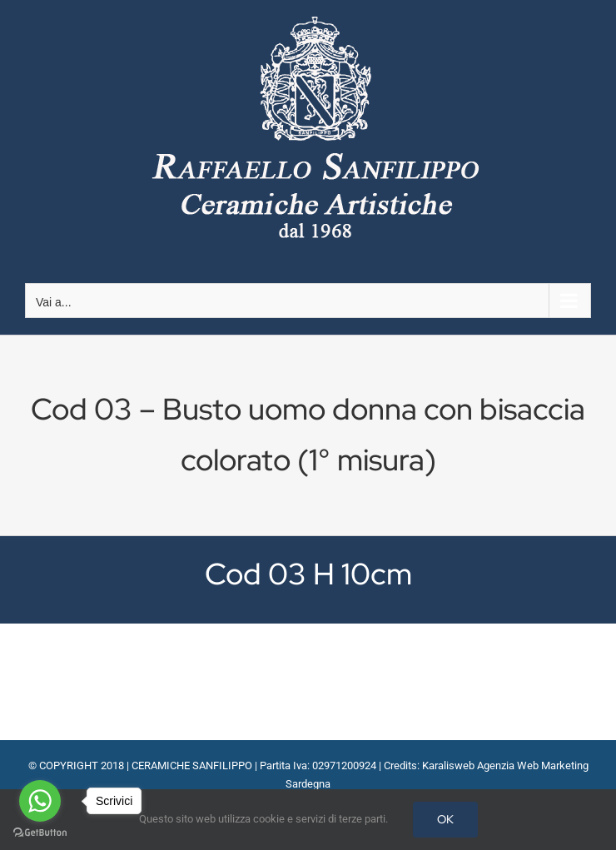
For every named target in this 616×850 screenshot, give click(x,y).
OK (445, 819)
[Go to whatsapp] (40, 801)
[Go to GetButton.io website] (40, 833)
